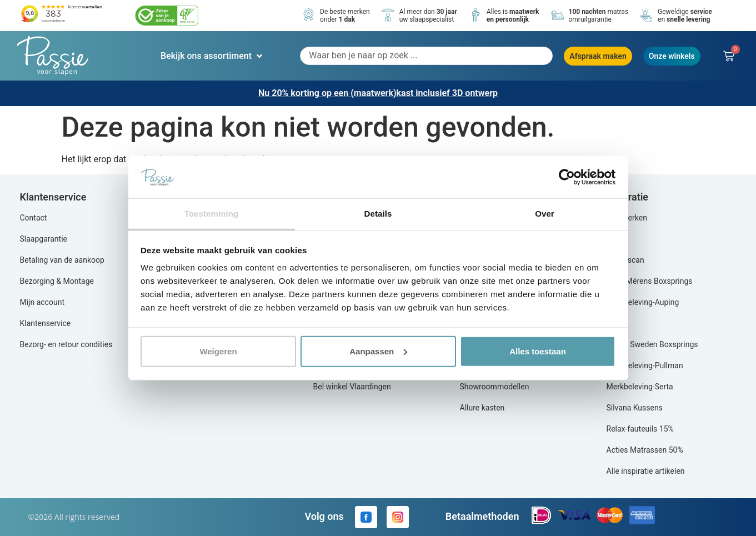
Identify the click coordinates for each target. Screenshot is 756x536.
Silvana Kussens (635, 408)
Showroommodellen (495, 387)
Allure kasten (482, 408)
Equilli (617, 323)
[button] (212, 56)
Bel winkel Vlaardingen (352, 387)
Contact (34, 218)
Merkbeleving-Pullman (645, 365)
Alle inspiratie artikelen (646, 471)
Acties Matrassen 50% (645, 450)
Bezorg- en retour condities (66, 344)
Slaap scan (625, 260)
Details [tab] (378, 214)
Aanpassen (378, 351)
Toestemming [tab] (212, 214)
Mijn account (42, 302)
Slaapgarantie (44, 239)
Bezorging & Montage (57, 281)
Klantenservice (46, 323)
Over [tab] (545, 214)
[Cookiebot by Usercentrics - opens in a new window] (567, 177)
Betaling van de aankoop (62, 260)
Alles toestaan (538, 351)
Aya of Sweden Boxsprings (652, 344)
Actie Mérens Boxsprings (650, 281)
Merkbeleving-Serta (640, 387)
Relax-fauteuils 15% (640, 429)
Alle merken (627, 218)
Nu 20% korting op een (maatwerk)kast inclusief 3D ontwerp (378, 93)
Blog (614, 239)
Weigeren (218, 351)
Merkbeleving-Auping (643, 302)
